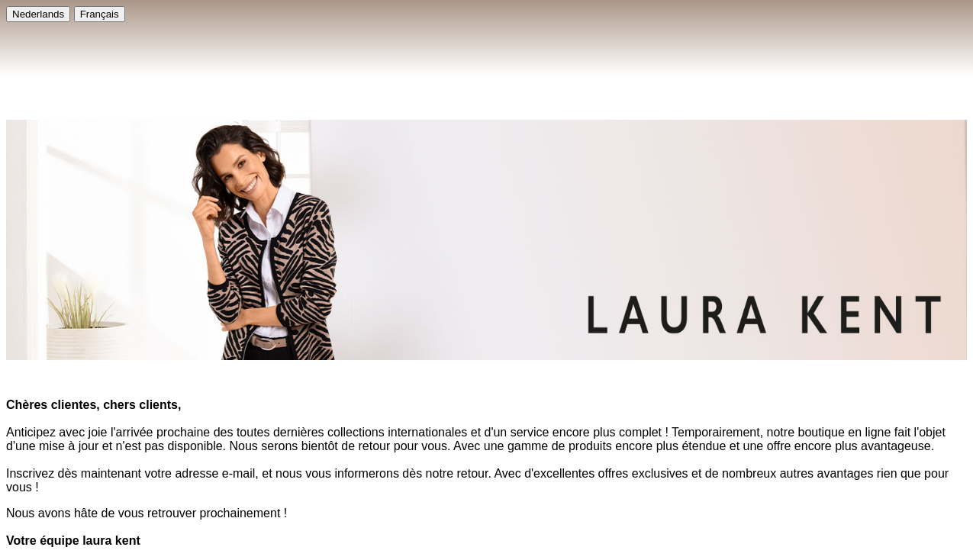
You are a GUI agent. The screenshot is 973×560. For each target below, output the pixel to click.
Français (100, 14)
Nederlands (38, 14)
